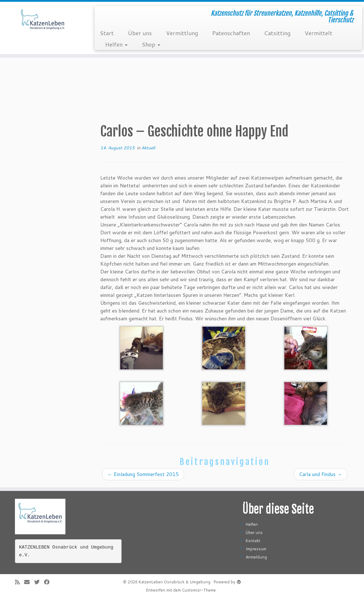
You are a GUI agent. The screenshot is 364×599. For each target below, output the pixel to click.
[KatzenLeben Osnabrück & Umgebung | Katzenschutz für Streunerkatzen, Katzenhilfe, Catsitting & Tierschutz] (43, 23)
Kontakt (253, 541)
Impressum (256, 549)
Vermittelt (318, 33)
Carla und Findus (320, 474)
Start (107, 33)
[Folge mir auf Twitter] (39, 582)
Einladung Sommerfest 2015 (143, 474)
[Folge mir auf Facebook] (49, 582)
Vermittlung (182, 33)
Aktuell (148, 148)
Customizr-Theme (199, 590)
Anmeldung (256, 557)
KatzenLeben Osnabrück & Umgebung (175, 582)
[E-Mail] (29, 582)
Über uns (140, 33)
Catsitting (277, 33)
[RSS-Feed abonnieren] (20, 582)
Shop (151, 44)
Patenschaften (231, 33)
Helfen (116, 44)
